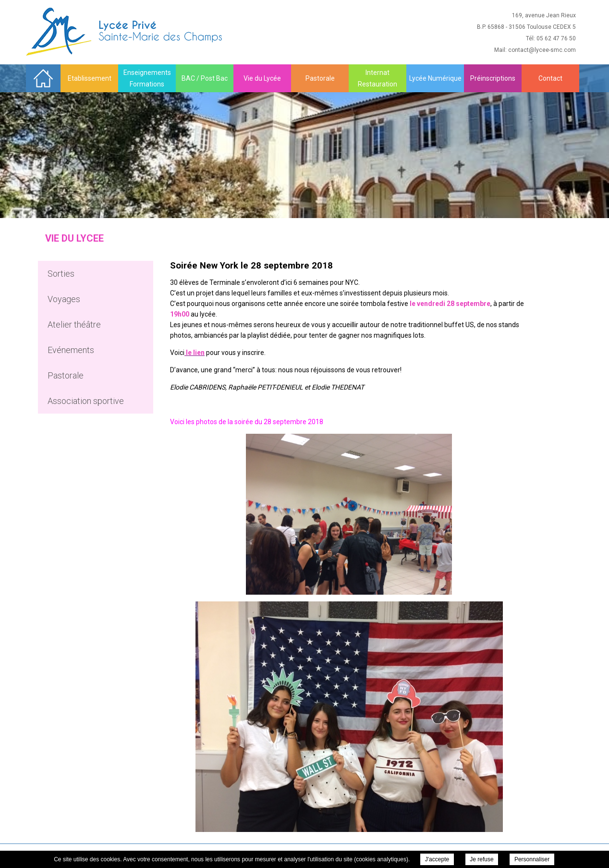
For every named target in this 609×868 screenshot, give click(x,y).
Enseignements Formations (147, 78)
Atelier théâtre (74, 324)
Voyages (64, 299)
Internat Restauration (378, 78)
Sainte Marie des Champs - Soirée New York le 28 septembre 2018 (125, 32)
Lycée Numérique (435, 78)
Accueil (43, 78)
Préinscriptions (493, 78)
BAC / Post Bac (205, 78)
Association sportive (86, 401)
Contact (550, 78)
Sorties (61, 274)
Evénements (71, 350)
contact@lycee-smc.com (542, 50)
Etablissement (90, 78)
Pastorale (320, 78)
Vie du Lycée (262, 78)
